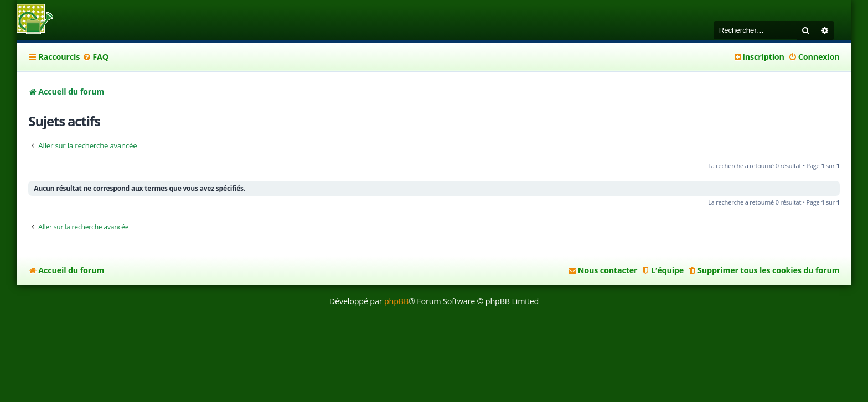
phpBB (396, 301)
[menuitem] (95, 57)
